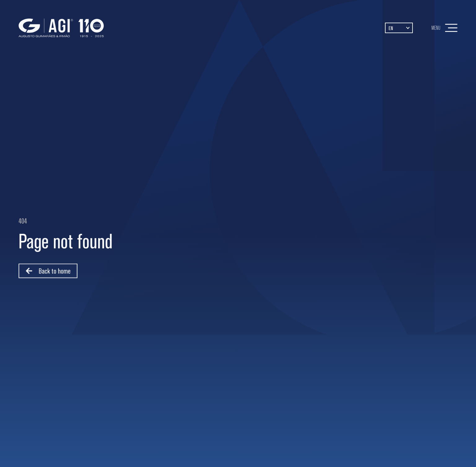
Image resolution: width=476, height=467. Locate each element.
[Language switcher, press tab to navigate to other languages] (399, 28)
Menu (436, 28)
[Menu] (451, 28)
